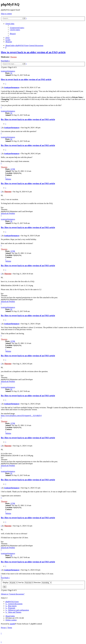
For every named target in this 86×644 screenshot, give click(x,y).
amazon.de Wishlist (8, 213)
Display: (10, 582)
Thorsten (13, 57)
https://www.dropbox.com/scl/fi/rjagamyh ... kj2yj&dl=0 (21, 416)
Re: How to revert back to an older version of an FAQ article (28, 119)
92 (11, 73)
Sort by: (26, 582)
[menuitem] (17, 28)
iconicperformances (8, 71)
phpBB (12, 624)
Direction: (43, 582)
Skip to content (6, 14)
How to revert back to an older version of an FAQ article (33, 52)
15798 (13, 169)
